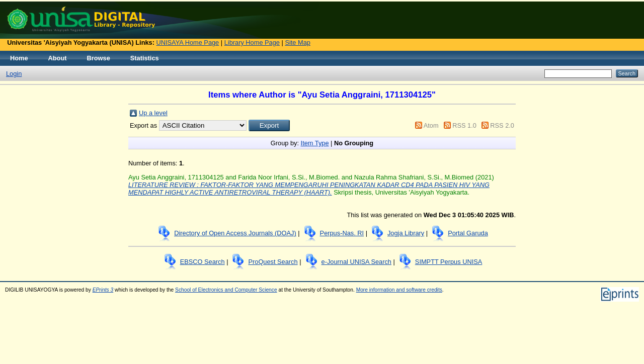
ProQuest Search (273, 262)
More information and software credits (399, 290)
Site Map (298, 42)
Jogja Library (406, 233)
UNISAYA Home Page (188, 42)
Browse (99, 58)
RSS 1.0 (464, 125)
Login (14, 74)
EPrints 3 (103, 290)
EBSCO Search (203, 262)
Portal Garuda (468, 233)
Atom (431, 125)
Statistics (145, 58)
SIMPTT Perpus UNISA (449, 262)
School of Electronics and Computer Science (226, 290)
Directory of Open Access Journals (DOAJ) (235, 233)
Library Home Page (252, 42)
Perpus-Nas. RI (342, 233)
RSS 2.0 (502, 125)
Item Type (315, 143)
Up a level (153, 113)
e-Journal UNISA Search (356, 262)
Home (19, 58)
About (58, 58)
